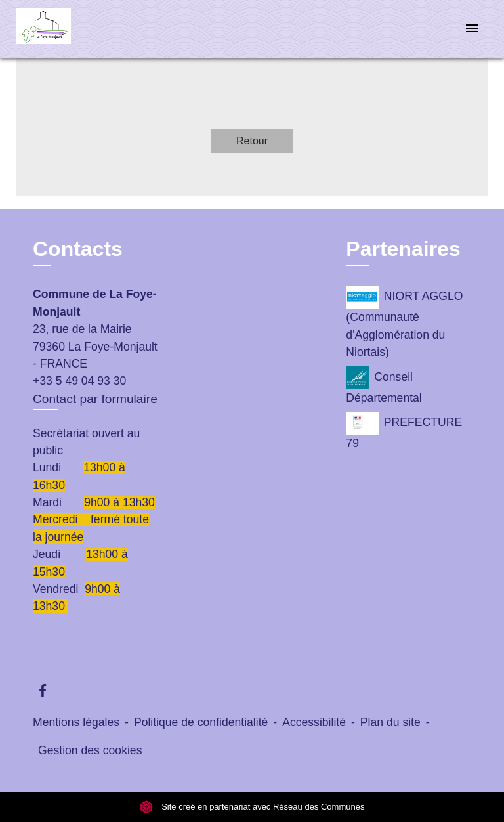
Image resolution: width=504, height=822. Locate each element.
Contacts (78, 249)
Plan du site (390, 722)
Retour (252, 141)
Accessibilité (314, 722)
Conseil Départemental (384, 385)
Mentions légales (76, 722)
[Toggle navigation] (472, 29)
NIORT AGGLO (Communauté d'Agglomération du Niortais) (404, 322)
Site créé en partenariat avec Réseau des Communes (252, 807)
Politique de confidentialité (201, 722)
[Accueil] (65, 29)
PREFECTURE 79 (404, 431)
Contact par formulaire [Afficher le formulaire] (95, 399)
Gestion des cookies (90, 750)
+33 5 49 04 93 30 (79, 381)
